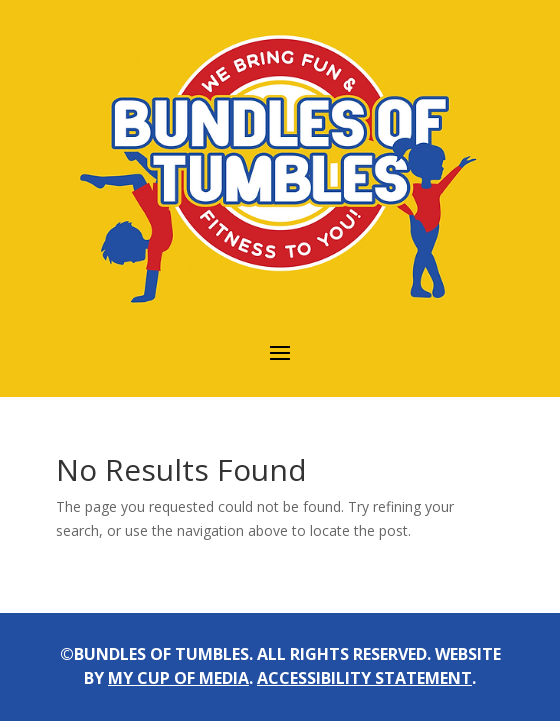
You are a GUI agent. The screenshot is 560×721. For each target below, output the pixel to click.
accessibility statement (364, 678)
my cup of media (178, 678)
